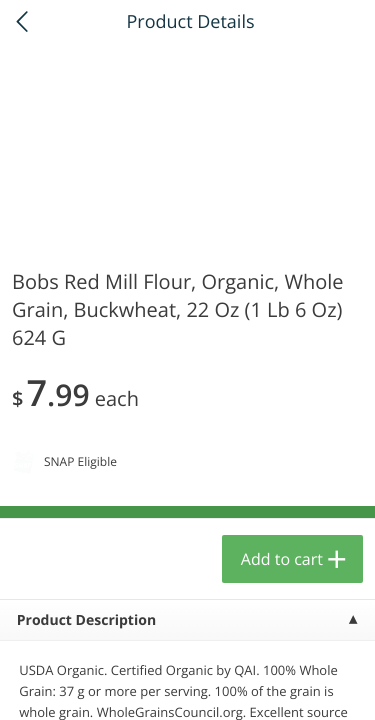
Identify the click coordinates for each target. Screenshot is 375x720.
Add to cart (282, 559)
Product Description (86, 620)
